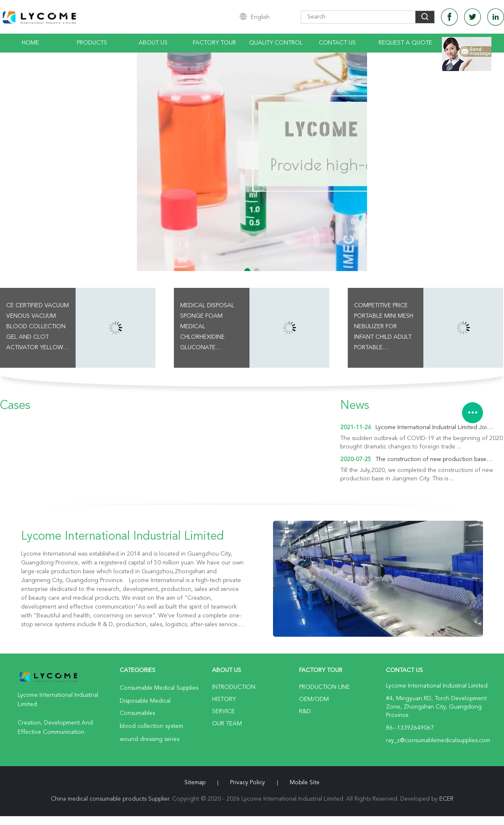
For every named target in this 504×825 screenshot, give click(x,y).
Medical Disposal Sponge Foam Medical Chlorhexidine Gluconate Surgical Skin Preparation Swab (208, 328)
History (224, 699)
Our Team (227, 724)
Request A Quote (405, 43)
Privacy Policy (248, 783)
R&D (305, 712)
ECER (446, 799)
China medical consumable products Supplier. (112, 799)
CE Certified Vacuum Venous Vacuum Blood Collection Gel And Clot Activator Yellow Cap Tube (38, 328)
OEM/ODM (314, 699)
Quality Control (276, 43)
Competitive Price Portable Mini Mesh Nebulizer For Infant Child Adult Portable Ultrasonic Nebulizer (384, 328)
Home (30, 43)
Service (223, 712)
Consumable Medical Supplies (159, 688)
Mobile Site (305, 783)
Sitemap (195, 783)
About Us (153, 43)
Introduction (234, 687)
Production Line (324, 687)
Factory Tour (214, 43)
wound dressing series (150, 739)
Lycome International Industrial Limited (122, 537)
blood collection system (151, 726)
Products (92, 43)
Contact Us (337, 43)
